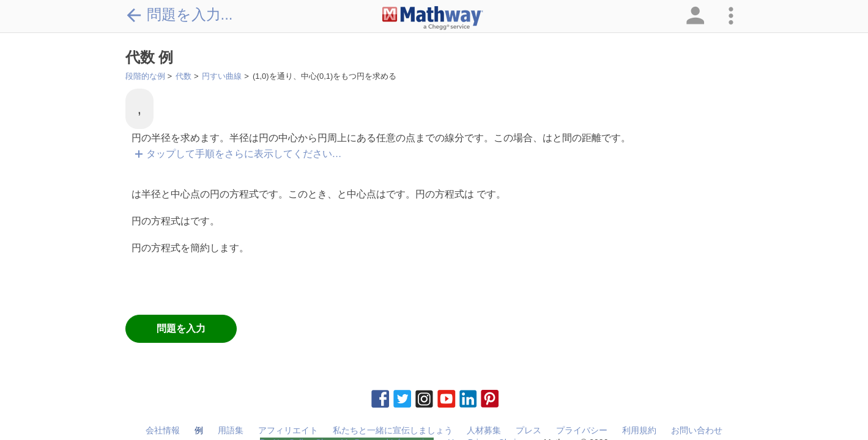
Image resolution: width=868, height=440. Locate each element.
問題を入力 (181, 328)
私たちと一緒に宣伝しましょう (393, 430)
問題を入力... (179, 15)
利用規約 (639, 430)
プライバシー (582, 430)
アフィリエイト (288, 430)
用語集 (231, 430)
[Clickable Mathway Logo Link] (433, 18)
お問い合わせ (697, 430)
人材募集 (484, 430)
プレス (529, 430)
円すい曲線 (222, 76)
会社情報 (163, 430)
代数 (184, 76)
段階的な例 (145, 76)
